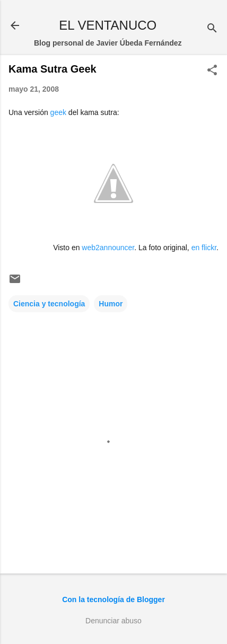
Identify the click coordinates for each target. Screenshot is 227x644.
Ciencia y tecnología (49, 304)
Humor (111, 304)
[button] (212, 71)
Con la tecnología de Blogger (113, 599)
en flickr (204, 248)
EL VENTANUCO (108, 25)
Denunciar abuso (113, 621)
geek (58, 112)
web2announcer (108, 248)
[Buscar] (212, 29)
